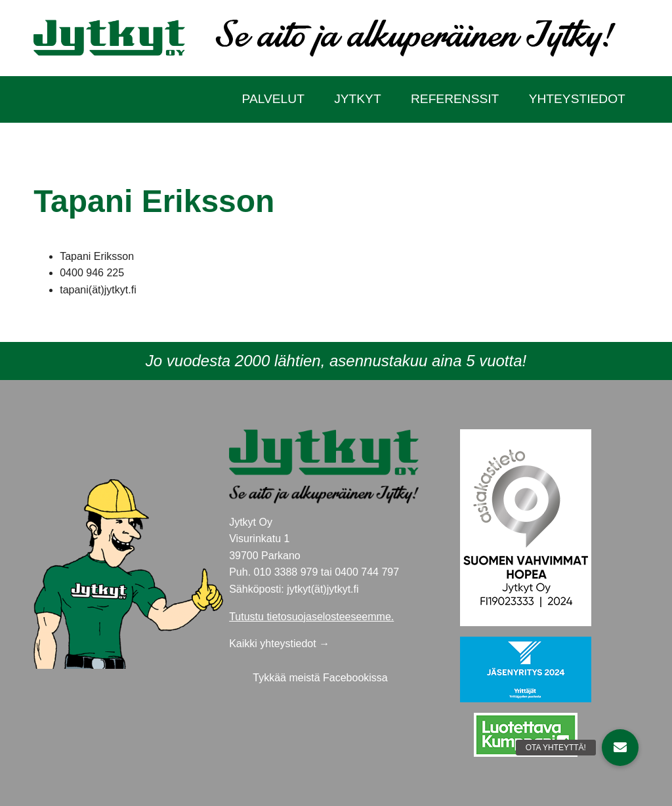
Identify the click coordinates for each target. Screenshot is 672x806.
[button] (620, 748)
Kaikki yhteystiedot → (279, 644)
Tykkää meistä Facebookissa (320, 678)
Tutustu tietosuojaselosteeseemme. (311, 617)
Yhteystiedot (577, 99)
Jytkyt (357, 99)
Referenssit (455, 99)
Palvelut (273, 99)
